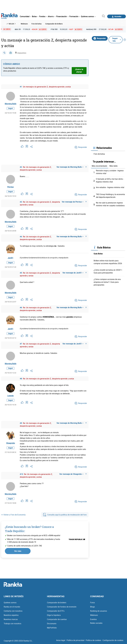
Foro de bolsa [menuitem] (37, 24)
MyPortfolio (52, 628)
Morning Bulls (11, 104)
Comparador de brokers (57, 603)
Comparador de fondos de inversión (62, 607)
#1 (21, 87)
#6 (21, 308)
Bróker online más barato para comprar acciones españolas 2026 (108, 262)
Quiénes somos (10, 603)
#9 (21, 423)
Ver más (18, 551)
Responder (100, 38)
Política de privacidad (75, 640)
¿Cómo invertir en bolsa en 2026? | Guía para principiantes (108, 271)
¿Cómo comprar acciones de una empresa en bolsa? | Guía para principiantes (107, 282)
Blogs (92, 607)
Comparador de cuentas (57, 619)
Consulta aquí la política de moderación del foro (65, 515)
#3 (21, 202)
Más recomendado (99, 166)
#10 (21, 474)
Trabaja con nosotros (12, 623)
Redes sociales (96, 623)
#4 (21, 237)
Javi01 (10, 258)
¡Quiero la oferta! (79, 71)
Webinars (94, 615)
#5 (21, 273)
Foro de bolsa (99, 154)
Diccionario (52, 623)
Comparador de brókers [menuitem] (54, 24)
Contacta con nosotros (13, 611)
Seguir (10, 108)
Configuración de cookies (113, 640)
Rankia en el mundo (12, 607)
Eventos (93, 619)
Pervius (10, 187)
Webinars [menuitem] (24, 24)
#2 (21, 167)
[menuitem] (25, 16)
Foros (92, 603)
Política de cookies (93, 640)
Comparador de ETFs (56, 611)
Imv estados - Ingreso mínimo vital (110, 187)
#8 (21, 379)
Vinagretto (11, 443)
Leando (10, 396)
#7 (21, 344)
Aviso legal (61, 640)
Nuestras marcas (11, 619)
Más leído (114, 166)
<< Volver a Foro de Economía (13, 515)
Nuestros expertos (11, 615)
